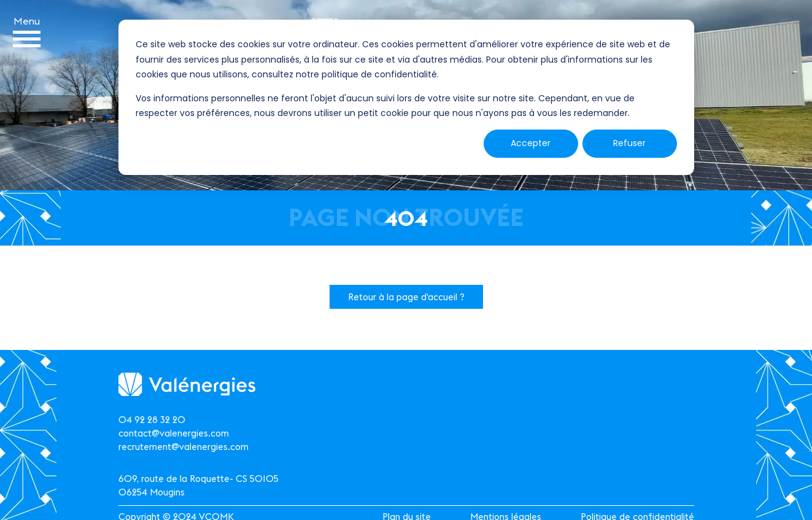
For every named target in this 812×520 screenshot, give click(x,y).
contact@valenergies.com (174, 433)
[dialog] (406, 97)
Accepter (531, 143)
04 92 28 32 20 (152, 420)
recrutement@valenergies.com (184, 447)
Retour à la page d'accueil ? (406, 297)
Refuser (629, 143)
